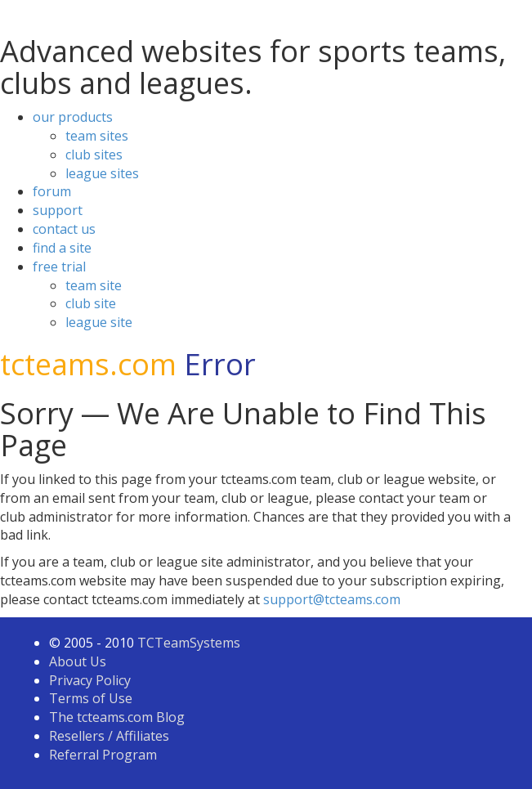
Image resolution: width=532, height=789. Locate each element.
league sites (102, 173)
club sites (94, 155)
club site (91, 303)
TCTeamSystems (189, 643)
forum (52, 191)
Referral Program (103, 755)
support (58, 210)
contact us (64, 229)
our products (73, 117)
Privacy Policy (90, 680)
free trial (59, 267)
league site (99, 322)
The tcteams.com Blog (117, 717)
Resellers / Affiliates (109, 736)
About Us (78, 661)
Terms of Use (91, 698)
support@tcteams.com (332, 599)
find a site (62, 248)
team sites (97, 136)
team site (94, 285)
